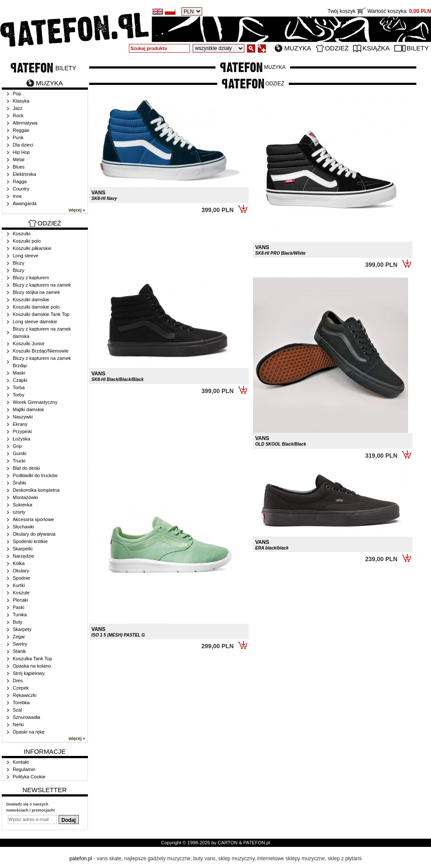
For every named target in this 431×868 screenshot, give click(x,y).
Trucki (19, 461)
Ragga (20, 181)
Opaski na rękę (29, 732)
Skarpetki (23, 549)
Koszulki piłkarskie (32, 248)
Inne (17, 196)
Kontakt (21, 762)
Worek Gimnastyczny (35, 402)
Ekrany (20, 424)
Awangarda (25, 203)
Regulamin (24, 769)
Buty (18, 622)
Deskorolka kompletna (36, 490)
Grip (17, 446)
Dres (18, 681)
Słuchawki (24, 527)
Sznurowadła (27, 717)
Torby (19, 395)
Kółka (19, 563)
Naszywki (23, 417)
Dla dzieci (23, 145)
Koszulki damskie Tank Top (41, 314)
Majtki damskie (29, 409)
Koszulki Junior (29, 343)
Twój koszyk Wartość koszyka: (379, 11)
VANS (104, 195)
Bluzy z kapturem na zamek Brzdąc (42, 362)
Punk (18, 137)
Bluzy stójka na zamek (36, 292)
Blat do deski (27, 468)
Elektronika (25, 174)
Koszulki (22, 234)
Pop (17, 94)
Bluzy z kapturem (31, 278)
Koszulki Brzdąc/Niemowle (41, 351)
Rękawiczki (25, 695)
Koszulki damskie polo (36, 307)
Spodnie (22, 578)
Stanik (20, 651)
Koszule (21, 593)
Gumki (20, 453)
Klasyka (21, 101)
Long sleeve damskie (35, 322)
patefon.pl (81, 859)
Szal (17, 710)
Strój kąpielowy (29, 673)
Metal (19, 159)
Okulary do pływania (34, 534)
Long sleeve (26, 256)
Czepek (21, 688)
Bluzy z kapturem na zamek (42, 285)
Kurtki (19, 585)
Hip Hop (22, 152)
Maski (19, 373)
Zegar (19, 637)
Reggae (21, 130)
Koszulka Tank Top (33, 659)
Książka (376, 48)
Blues (19, 167)
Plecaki (20, 600)
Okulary (21, 571)
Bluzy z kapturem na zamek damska (42, 333)
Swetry (20, 644)
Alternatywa (25, 123)
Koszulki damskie (31, 300)
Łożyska (22, 439)
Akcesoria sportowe (34, 519)
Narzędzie (24, 556)
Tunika (20, 615)
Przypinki (23, 431)
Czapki (20, 380)
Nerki (19, 724)
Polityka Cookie (29, 777)
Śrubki (20, 483)
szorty (19, 512)
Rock (18, 116)
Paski (19, 607)
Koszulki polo (27, 241)
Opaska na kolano (32, 666)
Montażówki (25, 497)
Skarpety (22, 629)
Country (21, 189)
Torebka (21, 703)
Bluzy (19, 263)
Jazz (18, 108)
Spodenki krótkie (30, 541)
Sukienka (23, 505)
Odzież (337, 48)
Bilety (418, 48)
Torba (19, 387)
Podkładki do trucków (35, 475)
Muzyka (298, 48)
